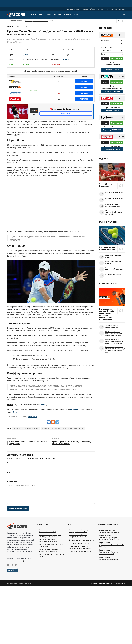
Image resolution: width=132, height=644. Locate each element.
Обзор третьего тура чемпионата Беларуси (113, 206)
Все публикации (120, 9)
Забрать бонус (66, 114)
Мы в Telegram (70, 9)
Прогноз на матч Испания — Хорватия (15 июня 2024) (48, 532)
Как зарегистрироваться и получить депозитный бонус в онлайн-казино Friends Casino (115, 350)
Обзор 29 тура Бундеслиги (105, 185)
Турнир (12, 55)
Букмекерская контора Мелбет (110, 533)
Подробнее (84, 81)
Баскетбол (58, 15)
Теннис (49, 15)
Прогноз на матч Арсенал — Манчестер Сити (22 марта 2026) (80, 548)
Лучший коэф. (56, 64)
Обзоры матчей (95, 9)
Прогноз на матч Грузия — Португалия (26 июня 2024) (48, 541)
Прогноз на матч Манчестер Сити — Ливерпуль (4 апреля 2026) (81, 532)
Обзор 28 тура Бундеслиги (114, 192)
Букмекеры (68, 15)
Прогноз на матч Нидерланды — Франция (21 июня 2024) (50, 536)
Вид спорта (55, 60)
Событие (13, 50)
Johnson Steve (56, 428)
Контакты (114, 584)
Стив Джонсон (79, 428)
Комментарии (110, 9)
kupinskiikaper (32, 417)
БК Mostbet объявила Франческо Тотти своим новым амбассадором (114, 334)
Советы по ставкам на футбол (113, 256)
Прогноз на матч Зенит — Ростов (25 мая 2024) (51, 556)
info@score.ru (25, 562)
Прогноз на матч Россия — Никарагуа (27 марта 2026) (42, 21)
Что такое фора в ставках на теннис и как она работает (115, 269)
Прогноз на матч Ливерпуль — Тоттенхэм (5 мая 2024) (109, 554)
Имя (9, 463)
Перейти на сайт (117, 58)
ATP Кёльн (16, 428)
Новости (78, 9)
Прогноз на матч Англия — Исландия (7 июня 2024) (51, 546)
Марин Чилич (67, 428)
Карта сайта (121, 584)
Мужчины (25, 55)
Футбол (33, 15)
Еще (76, 15)
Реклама (107, 584)
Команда (101, 584)
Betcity (44, 405)
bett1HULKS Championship (31, 428)
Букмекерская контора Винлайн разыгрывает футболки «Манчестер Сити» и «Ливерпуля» (107, 314)
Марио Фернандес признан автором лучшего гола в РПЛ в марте (115, 213)
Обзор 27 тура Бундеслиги (114, 199)
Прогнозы (85, 9)
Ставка (12, 64)
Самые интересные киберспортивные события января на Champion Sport (115, 341)
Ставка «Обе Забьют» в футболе (113, 263)
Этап (53, 55)
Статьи (103, 9)
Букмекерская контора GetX (109, 560)
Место (12, 60)
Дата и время (56, 50)
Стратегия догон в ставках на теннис (107, 248)
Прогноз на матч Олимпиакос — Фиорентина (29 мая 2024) (50, 551)
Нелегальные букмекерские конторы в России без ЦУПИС (109, 539)
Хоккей (41, 15)
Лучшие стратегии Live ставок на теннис (113, 275)
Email (10, 473)
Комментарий (13, 482)
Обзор (105, 58)
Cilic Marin (45, 428)
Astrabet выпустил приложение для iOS (112, 327)
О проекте (94, 584)
